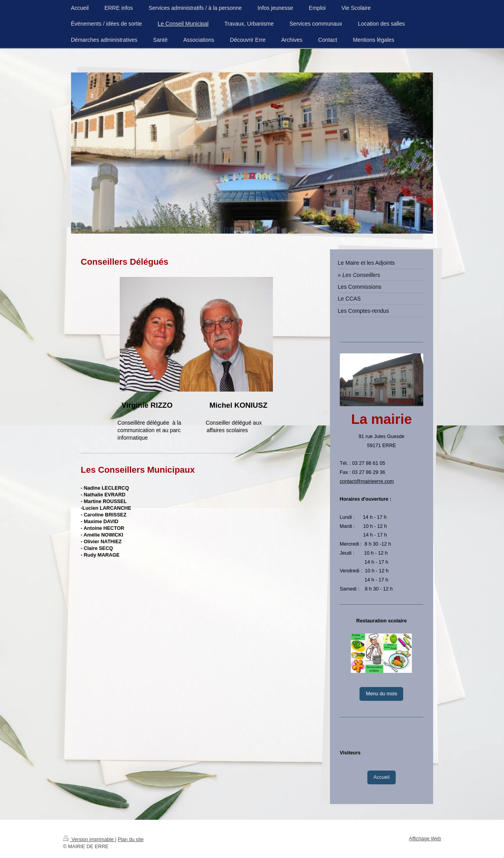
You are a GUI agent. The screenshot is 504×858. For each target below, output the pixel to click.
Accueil (382, 777)
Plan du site (131, 839)
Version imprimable (89, 839)
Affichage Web (425, 839)
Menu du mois (381, 694)
